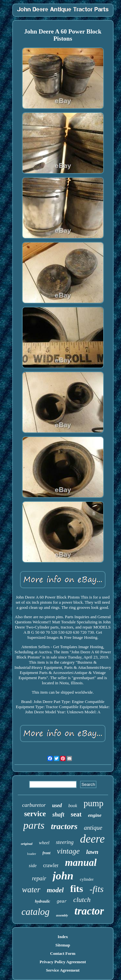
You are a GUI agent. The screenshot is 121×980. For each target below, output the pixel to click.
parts (34, 825)
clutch (82, 900)
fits (76, 889)
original (27, 844)
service (35, 814)
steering (65, 842)
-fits (96, 889)
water (31, 890)
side (33, 866)
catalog (36, 912)
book (73, 806)
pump (94, 803)
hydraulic (42, 901)
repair (39, 878)
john (63, 876)
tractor (89, 911)
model (55, 890)
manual (81, 862)
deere (92, 839)
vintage (68, 851)
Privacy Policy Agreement (63, 962)
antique (93, 828)
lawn (92, 852)
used (57, 805)
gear (62, 901)
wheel (44, 843)
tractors (64, 826)
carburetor (34, 805)
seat (76, 814)
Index (63, 937)
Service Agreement (63, 970)
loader (31, 854)
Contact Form (63, 953)
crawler (51, 865)
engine (95, 815)
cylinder (87, 879)
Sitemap (63, 945)
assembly (62, 915)
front (47, 853)
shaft (58, 815)
